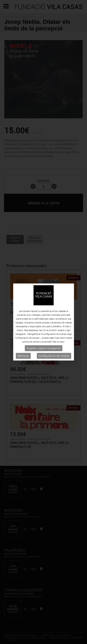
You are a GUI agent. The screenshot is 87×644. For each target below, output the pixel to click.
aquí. (63, 342)
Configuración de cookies (54, 356)
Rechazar (23, 356)
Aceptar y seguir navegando (44, 348)
